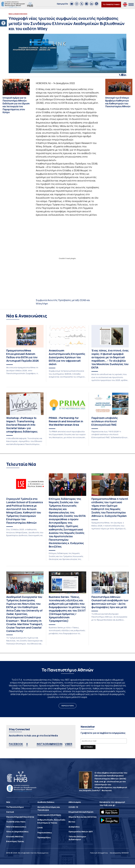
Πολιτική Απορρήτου (99, 853)
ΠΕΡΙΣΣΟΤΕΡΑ (67, 706)
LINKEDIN (56, 744)
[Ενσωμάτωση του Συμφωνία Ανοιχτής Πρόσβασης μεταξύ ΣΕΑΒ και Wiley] (68, 258)
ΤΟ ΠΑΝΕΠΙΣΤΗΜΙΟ (111, 4)
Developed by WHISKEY (119, 853)
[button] (3, 23)
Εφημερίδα (62, 4)
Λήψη (45, 304)
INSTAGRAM (44, 744)
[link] (72, 4)
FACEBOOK (16, 744)
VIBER (69, 744)
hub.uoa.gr (109, 805)
